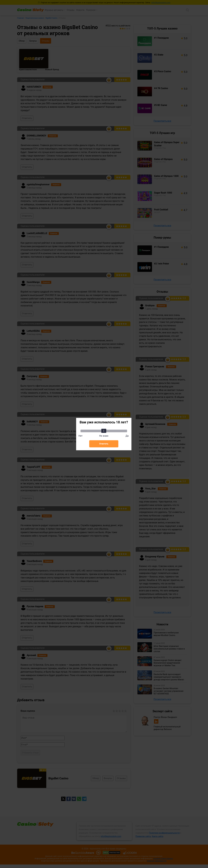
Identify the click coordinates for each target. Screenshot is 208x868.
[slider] (104, 431)
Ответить (104, 444)
